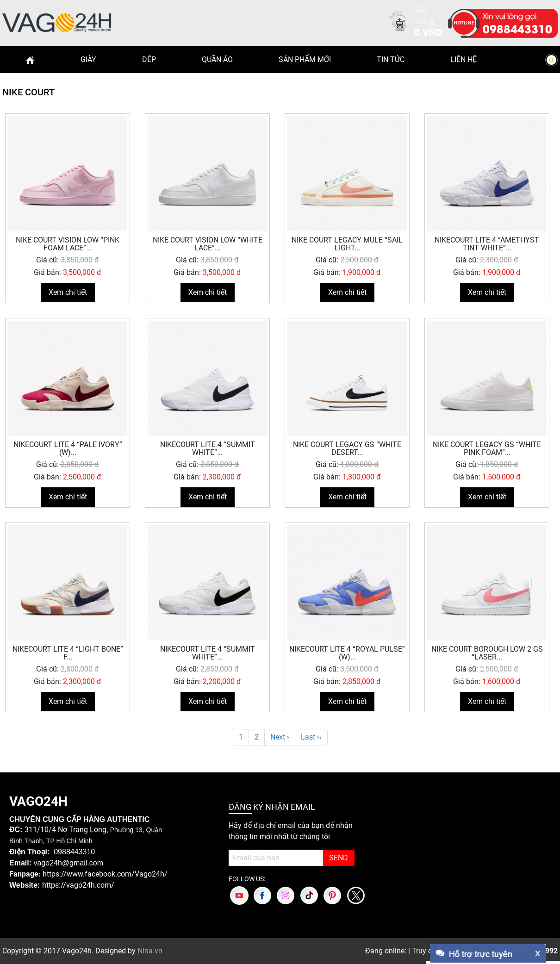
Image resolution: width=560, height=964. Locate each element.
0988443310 (517, 28)
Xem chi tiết (68, 292)
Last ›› (311, 737)
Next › (280, 737)
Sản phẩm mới (305, 59)
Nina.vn (150, 951)
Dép (149, 59)
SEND (339, 858)
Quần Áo (217, 59)
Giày (88, 59)
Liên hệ (464, 59)
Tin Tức (391, 59)
